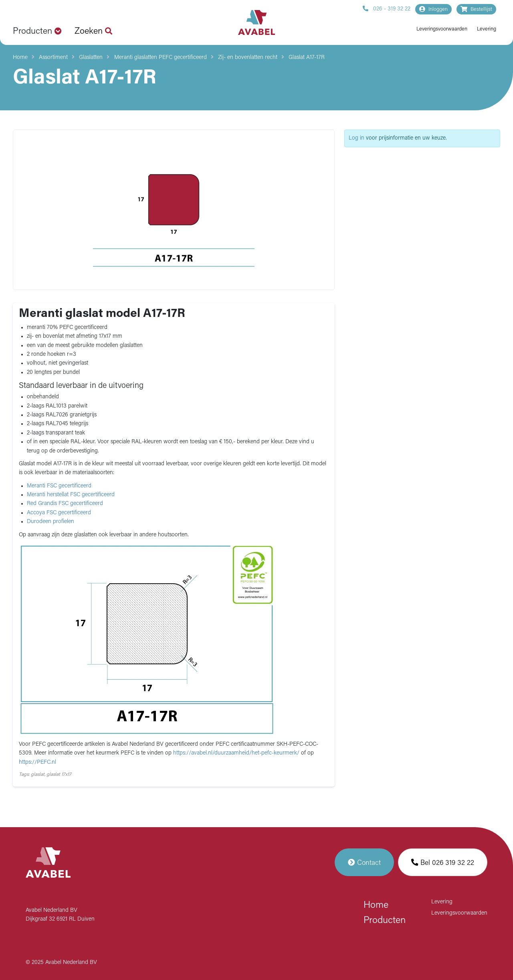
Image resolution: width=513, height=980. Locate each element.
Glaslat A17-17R (307, 58)
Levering (487, 29)
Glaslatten (91, 58)
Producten (385, 921)
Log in (356, 138)
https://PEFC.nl (37, 762)
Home (20, 58)
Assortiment (53, 58)
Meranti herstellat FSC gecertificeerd (71, 495)
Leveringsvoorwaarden (442, 29)
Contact (364, 862)
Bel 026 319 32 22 (443, 862)
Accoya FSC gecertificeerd (59, 513)
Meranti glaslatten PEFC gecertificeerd (161, 58)
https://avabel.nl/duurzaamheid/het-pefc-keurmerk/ (237, 753)
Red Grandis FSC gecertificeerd (65, 504)
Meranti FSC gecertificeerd (59, 486)
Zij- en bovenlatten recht (248, 58)
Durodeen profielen (50, 522)
